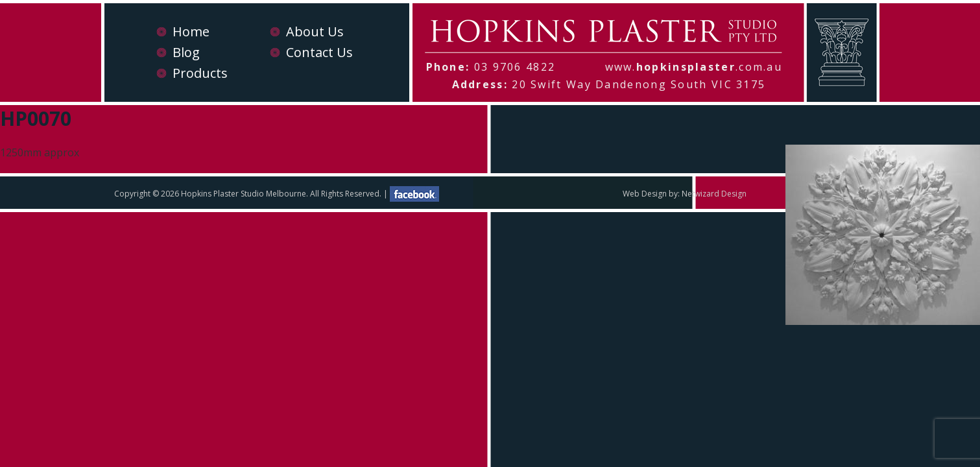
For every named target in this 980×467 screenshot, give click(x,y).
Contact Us (319, 52)
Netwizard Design (714, 194)
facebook (414, 194)
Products (200, 73)
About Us (315, 31)
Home (191, 31)
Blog (186, 52)
